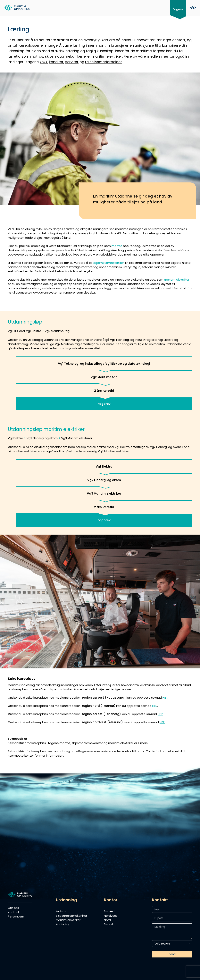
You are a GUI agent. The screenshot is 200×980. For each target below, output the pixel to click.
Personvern (16, 916)
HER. (165, 698)
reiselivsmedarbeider (104, 62)
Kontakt (14, 912)
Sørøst (109, 924)
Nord (107, 920)
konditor (56, 62)
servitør (72, 62)
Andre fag (63, 924)
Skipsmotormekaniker (71, 916)
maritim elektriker (107, 56)
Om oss (13, 908)
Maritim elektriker (68, 920)
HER (155, 706)
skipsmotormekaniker (64, 56)
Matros (61, 911)
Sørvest (109, 911)
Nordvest (111, 916)
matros (37, 56)
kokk (43, 62)
